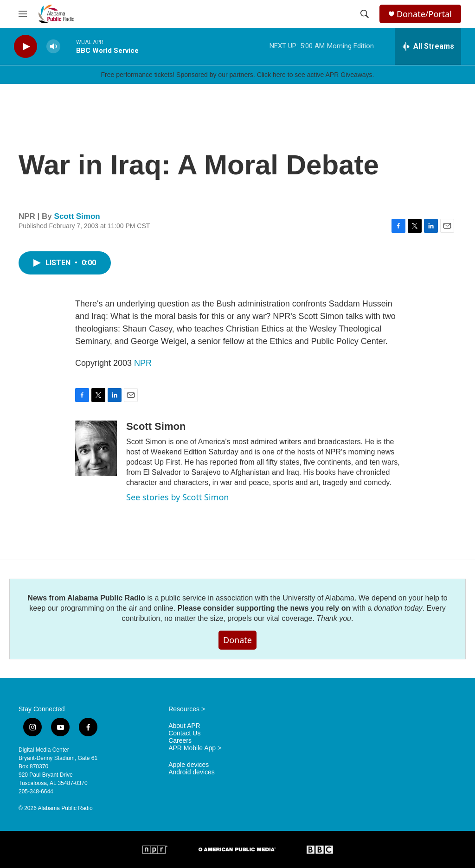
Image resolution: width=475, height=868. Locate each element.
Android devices (192, 772)
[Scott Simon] (96, 448)
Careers (180, 741)
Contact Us (184, 733)
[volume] (53, 47)
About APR (184, 726)
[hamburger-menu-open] (23, 14)
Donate (237, 640)
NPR (143, 363)
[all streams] (428, 46)
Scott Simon (77, 216)
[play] (26, 47)
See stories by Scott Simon (177, 497)
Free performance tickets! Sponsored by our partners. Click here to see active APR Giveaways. (237, 75)
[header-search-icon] (365, 14)
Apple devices (189, 765)
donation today (398, 608)
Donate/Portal (424, 14)
